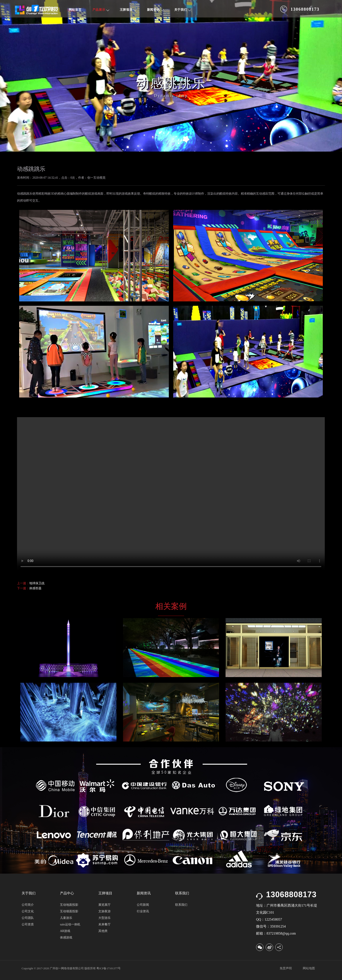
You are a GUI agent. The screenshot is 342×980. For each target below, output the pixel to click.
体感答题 (35, 588)
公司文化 (28, 911)
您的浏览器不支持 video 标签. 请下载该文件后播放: (171, 494)
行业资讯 (143, 911)
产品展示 (101, 10)
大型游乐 (104, 918)
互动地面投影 (69, 905)
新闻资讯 (155, 10)
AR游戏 (65, 931)
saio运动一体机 (70, 924)
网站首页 (75, 10)
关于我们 (183, 10)
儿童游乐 (66, 918)
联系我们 (181, 905)
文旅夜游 (104, 911)
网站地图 (309, 968)
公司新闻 (143, 905)
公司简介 (28, 905)
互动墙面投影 (69, 911)
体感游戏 (66, 938)
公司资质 (28, 924)
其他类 (103, 931)
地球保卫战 (37, 583)
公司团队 (28, 918)
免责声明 (286, 968)
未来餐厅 (104, 924)
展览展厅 (104, 905)
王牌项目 (128, 10)
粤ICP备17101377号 (109, 968)
